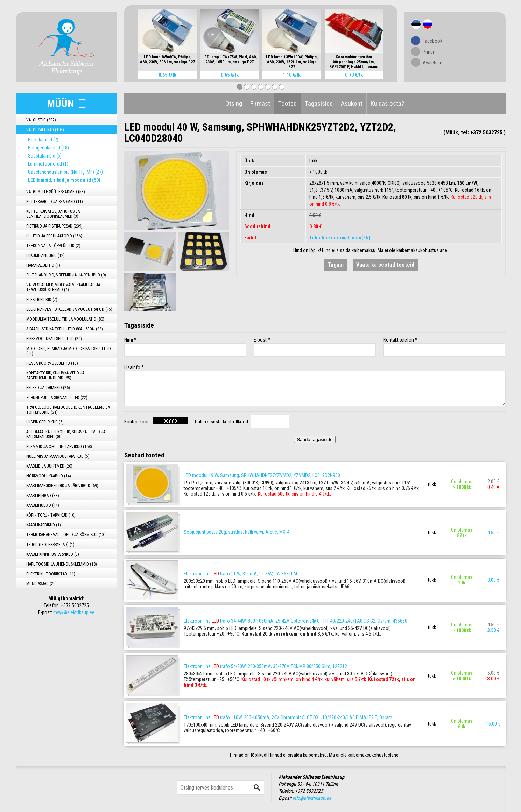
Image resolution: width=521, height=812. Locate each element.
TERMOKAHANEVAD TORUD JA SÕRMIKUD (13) (66, 535)
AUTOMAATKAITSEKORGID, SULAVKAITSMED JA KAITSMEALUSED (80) (66, 434)
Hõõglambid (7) (43, 140)
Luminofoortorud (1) (48, 164)
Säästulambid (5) (45, 156)
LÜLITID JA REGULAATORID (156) (54, 236)
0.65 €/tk (167, 75)
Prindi (428, 52)
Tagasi (336, 265)
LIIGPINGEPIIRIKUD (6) (45, 422)
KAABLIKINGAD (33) (43, 496)
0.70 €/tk (354, 75)
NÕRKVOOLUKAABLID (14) (49, 476)
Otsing (234, 103)
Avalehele (432, 63)
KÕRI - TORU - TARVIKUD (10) (51, 515)
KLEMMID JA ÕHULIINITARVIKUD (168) (59, 447)
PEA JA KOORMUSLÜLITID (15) (52, 363)
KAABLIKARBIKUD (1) (44, 525)
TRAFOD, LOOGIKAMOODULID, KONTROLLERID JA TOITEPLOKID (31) (68, 410)
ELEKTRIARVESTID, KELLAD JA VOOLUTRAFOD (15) (69, 309)
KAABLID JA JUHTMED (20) (49, 466)
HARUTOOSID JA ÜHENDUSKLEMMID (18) (62, 564)
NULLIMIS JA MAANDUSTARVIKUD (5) (58, 456)
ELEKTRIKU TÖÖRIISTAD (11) (51, 574)
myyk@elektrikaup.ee (74, 612)
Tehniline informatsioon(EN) (340, 238)
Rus (428, 24)
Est (416, 24)
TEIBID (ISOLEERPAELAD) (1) (50, 545)
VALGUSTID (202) (41, 120)
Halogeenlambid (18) (48, 148)
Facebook (432, 41)
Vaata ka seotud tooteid (385, 265)
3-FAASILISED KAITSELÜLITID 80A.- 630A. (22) (65, 329)
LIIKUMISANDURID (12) (45, 255)
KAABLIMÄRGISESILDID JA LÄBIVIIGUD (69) (62, 486)
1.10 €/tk (292, 75)
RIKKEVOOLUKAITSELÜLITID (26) (54, 339)
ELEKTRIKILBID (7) (42, 300)
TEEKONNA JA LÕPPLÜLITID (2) (53, 246)
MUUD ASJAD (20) (41, 584)
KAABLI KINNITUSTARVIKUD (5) (53, 554)
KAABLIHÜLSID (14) (43, 505)
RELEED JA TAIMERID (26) (48, 388)
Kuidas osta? (387, 103)
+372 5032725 (75, 605)
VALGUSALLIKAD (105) (45, 130)
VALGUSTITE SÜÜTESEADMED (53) (56, 192)
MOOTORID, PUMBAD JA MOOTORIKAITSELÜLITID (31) (69, 351)
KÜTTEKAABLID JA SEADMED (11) (55, 202)
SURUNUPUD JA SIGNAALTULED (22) (57, 398)
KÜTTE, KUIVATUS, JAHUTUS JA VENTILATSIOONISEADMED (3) (53, 214)
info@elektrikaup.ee (312, 798)
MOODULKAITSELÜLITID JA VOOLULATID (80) (65, 319)
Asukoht (352, 103)
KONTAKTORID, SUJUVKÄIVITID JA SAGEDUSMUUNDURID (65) (55, 376)
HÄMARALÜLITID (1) (43, 265)
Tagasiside (319, 103)
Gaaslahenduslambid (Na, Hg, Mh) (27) (65, 172)
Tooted (287, 103)
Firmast (260, 103)
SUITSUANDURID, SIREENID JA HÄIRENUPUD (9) (66, 275)
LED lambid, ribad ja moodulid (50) (64, 180)
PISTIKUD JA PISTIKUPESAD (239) (54, 226)
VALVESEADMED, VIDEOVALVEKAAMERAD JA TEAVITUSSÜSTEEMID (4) (63, 287)
